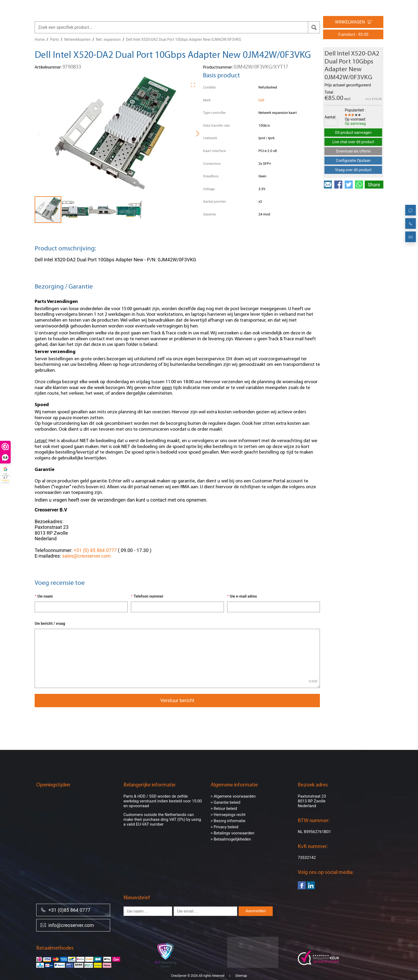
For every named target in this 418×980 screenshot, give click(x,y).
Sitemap (241, 969)
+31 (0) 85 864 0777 (95, 550)
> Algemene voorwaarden (233, 796)
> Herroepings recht (228, 815)
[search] (314, 27)
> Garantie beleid (226, 802)
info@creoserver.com (67, 925)
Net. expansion (108, 39)
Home (40, 39)
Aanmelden (256, 911)
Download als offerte (353, 151)
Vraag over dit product (353, 170)
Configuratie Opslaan (353, 161)
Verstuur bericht (177, 700)
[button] (195, 84)
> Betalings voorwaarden (232, 833)
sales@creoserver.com (86, 556)
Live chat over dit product (353, 142)
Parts (55, 39)
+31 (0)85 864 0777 (65, 910)
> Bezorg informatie (228, 821)
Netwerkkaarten (77, 39)
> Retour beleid (224, 809)
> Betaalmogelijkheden (231, 839)
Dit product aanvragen (353, 133)
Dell (261, 100)
